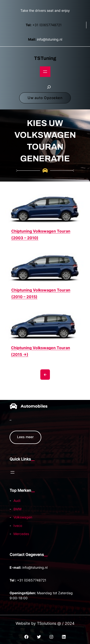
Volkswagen (23, 517)
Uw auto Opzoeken (45, 98)
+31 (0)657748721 (44, 25)
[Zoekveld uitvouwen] (49, 87)
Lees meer (25, 437)
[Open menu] (45, 72)
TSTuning (45, 58)
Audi (17, 501)
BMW (18, 509)
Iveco (18, 526)
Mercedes (21, 534)
